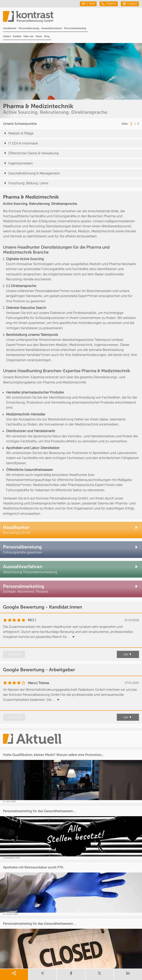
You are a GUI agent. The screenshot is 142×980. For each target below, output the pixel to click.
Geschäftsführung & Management (31, 173)
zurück (14, 654)
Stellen (7, 36)
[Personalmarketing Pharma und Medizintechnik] (71, 589)
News (39, 36)
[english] (130, 4)
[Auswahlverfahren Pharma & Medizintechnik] (71, 569)
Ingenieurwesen (18, 163)
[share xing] (42, 974)
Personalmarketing (75, 28)
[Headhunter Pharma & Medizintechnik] (71, 530)
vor (128, 654)
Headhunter (10, 28)
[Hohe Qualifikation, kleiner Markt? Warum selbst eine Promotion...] (71, 777)
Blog (47, 36)
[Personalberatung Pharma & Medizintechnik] (71, 550)
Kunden (17, 36)
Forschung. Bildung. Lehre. (26, 183)
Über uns (29, 36)
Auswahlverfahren (52, 28)
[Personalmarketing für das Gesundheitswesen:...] (71, 833)
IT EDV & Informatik (20, 144)
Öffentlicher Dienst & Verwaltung (31, 153)
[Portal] (73, 18)
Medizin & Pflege (18, 133)
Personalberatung (29, 28)
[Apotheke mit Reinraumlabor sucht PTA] (71, 889)
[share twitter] (100, 974)
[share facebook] (71, 974)
